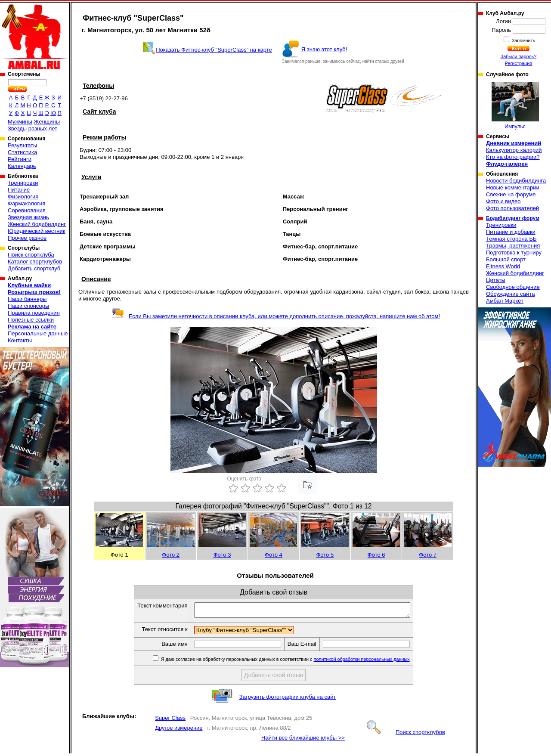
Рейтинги (20, 159)
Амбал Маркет (505, 301)
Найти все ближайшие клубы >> (303, 740)
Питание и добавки (511, 232)
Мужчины (20, 122)
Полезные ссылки (31, 320)
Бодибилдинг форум (513, 218)
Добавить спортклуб (34, 268)
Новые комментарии (513, 187)
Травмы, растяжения (513, 246)
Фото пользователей (512, 208)
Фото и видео (503, 201)
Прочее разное (27, 238)
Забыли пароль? (519, 56)
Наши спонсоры (28, 306)
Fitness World (503, 266)
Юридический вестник (36, 231)
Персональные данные (38, 333)
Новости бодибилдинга (516, 181)
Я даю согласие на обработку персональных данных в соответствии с (298, 662)
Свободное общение (513, 287)
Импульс (515, 106)
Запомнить (523, 40)
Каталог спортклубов (35, 262)
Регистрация (518, 63)
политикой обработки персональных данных (375, 662)
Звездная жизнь (28, 217)
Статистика (22, 152)
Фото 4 (274, 555)
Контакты (20, 340)
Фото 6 (376, 555)
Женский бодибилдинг (37, 224)
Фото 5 (325, 555)
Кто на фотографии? (513, 157)
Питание (19, 190)
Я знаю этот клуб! (324, 49)
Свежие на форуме (511, 194)
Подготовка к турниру (514, 253)
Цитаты (496, 280)
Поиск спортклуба (31, 255)
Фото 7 (428, 555)
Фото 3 (222, 555)
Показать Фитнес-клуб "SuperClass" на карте (214, 50)
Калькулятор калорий (514, 150)
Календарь (22, 166)
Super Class (170, 720)
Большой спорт (506, 259)
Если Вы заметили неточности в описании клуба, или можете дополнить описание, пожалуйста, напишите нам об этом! (276, 316)
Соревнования (27, 210)
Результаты (22, 145)
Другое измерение (179, 730)
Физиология (23, 197)
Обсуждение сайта (510, 294)
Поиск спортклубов (406, 735)
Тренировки (23, 183)
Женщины (47, 122)
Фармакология (26, 203)
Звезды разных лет (33, 129)
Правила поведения (34, 313)
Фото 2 (171, 555)
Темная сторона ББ (511, 239)
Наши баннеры (27, 299)
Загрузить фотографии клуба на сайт (288, 699)
